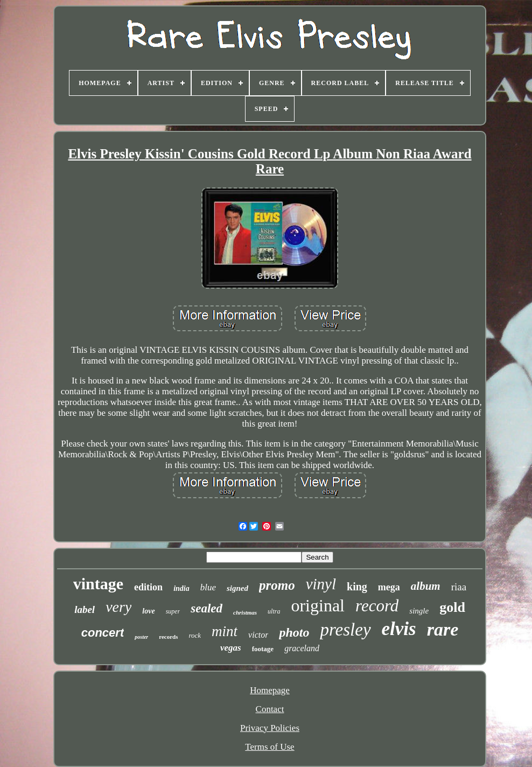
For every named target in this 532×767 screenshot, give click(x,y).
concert (103, 633)
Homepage (270, 690)
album (426, 586)
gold (452, 607)
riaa (459, 587)
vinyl (321, 584)
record (377, 606)
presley (345, 630)
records (168, 637)
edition (148, 587)
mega (389, 587)
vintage (98, 584)
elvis (399, 629)
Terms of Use (269, 747)
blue (208, 587)
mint (225, 631)
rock (195, 635)
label (85, 609)
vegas (231, 648)
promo (277, 585)
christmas (245, 612)
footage (263, 649)
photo (294, 632)
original (318, 605)
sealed (206, 608)
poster (141, 637)
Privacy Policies (270, 728)
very (118, 607)
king (357, 587)
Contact (270, 709)
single (419, 611)
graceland (302, 648)
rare (443, 629)
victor (258, 635)
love (148, 611)
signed (237, 588)
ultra (274, 611)
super (173, 611)
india (181, 588)
